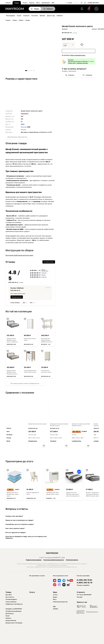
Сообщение (89, 75)
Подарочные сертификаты (14, 604)
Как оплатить (10, 597)
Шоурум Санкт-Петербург (14, 623)
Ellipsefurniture (33, 441)
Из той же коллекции (19, 311)
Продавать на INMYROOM (14, 609)
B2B (53, 3)
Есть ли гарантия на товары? (16, 532)
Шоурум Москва (11, 620)
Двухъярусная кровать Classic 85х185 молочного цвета (47, 340)
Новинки (8, 618)
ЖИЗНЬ (56, 609)
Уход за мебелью (11, 602)
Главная (8, 3)
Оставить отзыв (49, 262)
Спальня (26, 16)
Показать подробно (83, 585)
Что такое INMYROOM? (84, 595)
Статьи (55, 595)
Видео (55, 597)
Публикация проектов (60, 602)
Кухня (19, 16)
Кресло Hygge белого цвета (33, 493)
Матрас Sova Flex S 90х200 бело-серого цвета (13, 494)
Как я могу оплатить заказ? (15, 528)
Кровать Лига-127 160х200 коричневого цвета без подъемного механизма (73, 494)
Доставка (9, 595)
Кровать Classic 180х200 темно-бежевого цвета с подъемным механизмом (12, 372)
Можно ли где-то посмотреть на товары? (19, 520)
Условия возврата (11, 599)
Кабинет (60, 16)
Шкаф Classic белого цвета (30, 339)
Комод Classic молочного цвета (46, 371)
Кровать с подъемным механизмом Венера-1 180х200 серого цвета (92, 494)
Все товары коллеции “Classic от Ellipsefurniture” (25, 383)
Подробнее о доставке (82, 63)
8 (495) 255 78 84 (93, 3)
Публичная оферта (72, 560)
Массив (24, 127)
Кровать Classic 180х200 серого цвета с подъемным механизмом (13, 340)
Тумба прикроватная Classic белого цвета (30, 371)
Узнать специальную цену (78, 55)
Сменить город (72, 63)
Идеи (55, 592)
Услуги (25, 3)
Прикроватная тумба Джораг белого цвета (53, 493)
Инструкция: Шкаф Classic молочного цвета (19, 255)
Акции (8, 616)
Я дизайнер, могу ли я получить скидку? (20, 524)
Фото (38, 3)
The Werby (53, 441)
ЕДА (54, 606)
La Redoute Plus (76, 441)
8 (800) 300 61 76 (85, 583)
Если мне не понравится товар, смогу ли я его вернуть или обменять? (26, 537)
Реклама (80, 597)
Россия (23, 130)
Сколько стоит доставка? (14, 516)
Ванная (42, 16)
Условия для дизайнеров (13, 611)
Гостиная (35, 16)
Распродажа (10, 16)
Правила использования (34, 560)
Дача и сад (51, 16)
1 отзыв (75, 33)
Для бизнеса (10, 613)
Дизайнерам (46, 3)
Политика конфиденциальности (54, 560)
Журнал (32, 3)
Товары (17, 3)
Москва (77, 3)
